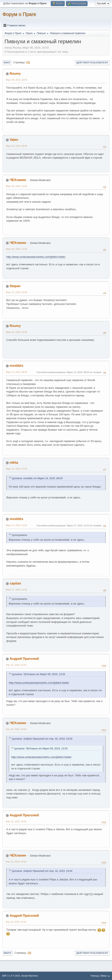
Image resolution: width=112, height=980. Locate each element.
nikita (14, 463)
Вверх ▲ (105, 976)
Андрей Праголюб (24, 659)
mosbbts (16, 366)
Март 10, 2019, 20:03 (16, 292)
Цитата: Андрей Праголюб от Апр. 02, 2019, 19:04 (42, 871)
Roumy (15, 74)
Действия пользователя (92, 63)
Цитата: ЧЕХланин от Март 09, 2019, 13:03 (38, 674)
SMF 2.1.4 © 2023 (11, 976)
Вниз (7, 63)
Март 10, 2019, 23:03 (16, 332)
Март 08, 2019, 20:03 (16, 80)
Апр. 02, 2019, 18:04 (16, 729)
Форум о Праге (19, 14)
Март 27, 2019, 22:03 (16, 590)
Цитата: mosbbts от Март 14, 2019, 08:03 (37, 478)
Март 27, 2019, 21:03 (16, 525)
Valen (14, 140)
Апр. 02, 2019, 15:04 (16, 665)
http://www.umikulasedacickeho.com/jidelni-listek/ (36, 257)
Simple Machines (30, 976)
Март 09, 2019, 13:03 (16, 186)
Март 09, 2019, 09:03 (16, 146)
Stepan (15, 286)
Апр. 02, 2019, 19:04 (16, 821)
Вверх (7, 953)
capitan (15, 583)
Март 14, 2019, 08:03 (16, 372)
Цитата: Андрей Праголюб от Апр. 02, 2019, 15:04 (42, 739)
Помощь (95, 976)
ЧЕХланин (18, 180)
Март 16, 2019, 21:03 (16, 469)
